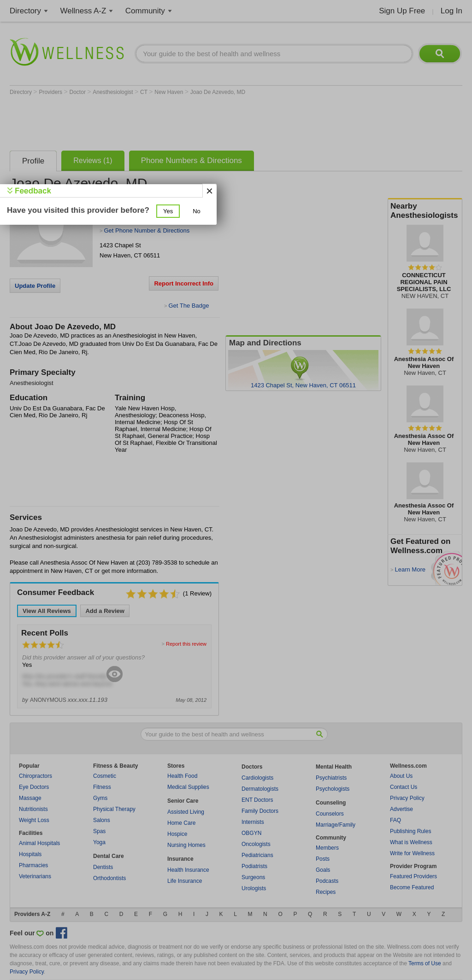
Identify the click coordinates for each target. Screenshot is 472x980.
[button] (168, 211)
